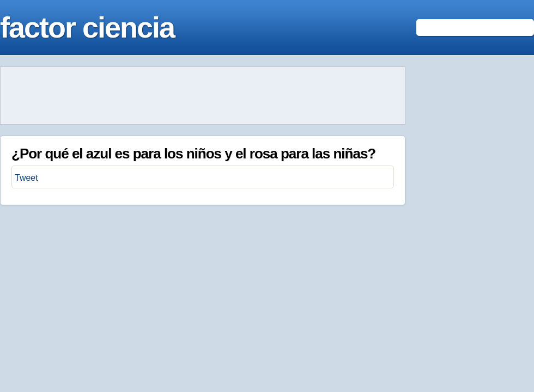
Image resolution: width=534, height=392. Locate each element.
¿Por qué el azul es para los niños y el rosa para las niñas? (193, 154)
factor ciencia (87, 27)
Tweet (26, 178)
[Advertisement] (203, 96)
